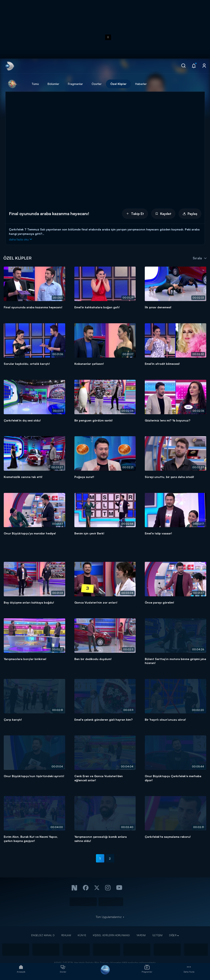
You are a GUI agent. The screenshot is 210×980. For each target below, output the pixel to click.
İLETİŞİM (157, 935)
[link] (9, 66)
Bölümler (53, 84)
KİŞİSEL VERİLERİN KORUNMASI (111, 935)
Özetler (97, 84)
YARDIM (141, 935)
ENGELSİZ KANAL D (43, 935)
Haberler (141, 84)
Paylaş (190, 214)
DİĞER (173, 935)
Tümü (35, 84)
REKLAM (66, 935)
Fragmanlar (75, 84)
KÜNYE (82, 935)
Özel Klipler (118, 84)
